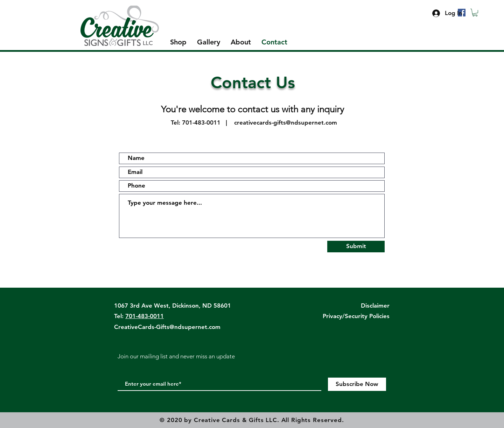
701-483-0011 (201, 122)
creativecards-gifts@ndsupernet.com (286, 122)
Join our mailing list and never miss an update (176, 356)
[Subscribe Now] (357, 384)
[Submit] (356, 247)
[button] (475, 13)
